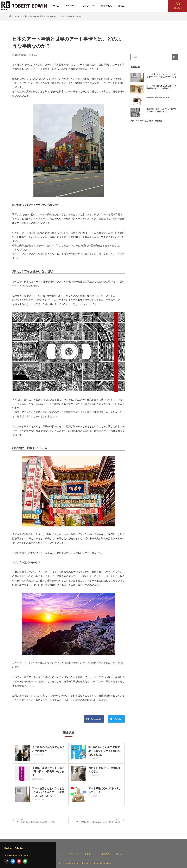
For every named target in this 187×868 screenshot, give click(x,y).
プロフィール (89, 6)
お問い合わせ (178, 8)
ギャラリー (71, 6)
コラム (121, 6)
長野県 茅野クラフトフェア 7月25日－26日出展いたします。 (49, 771)
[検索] (175, 57)
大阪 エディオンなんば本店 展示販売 (146, 121)
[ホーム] (10, 16)
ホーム (56, 6)
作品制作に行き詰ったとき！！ (159, 98)
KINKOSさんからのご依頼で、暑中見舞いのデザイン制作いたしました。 (104, 751)
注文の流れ (107, 6)
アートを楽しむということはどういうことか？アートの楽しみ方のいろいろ (48, 792)
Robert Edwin (14, 848)
